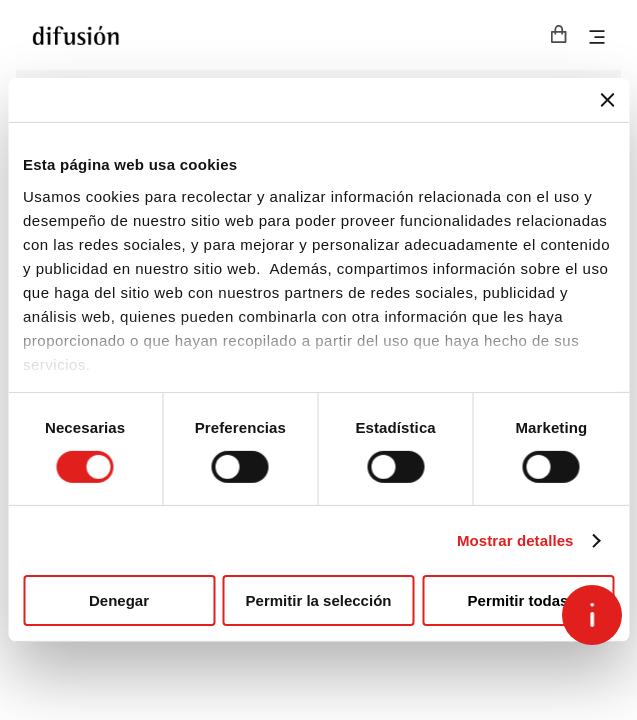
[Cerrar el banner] (607, 100)
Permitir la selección (319, 600)
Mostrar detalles (515, 540)
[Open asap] (592, 615)
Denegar (119, 600)
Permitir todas (518, 600)
